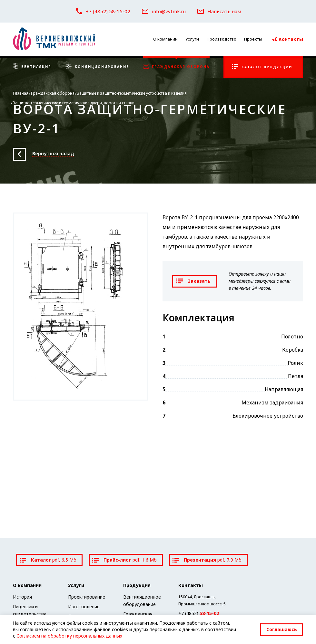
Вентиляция (32, 67)
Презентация (207, 560)
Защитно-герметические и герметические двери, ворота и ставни (74, 103)
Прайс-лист (124, 560)
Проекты (253, 39)
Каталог (48, 560)
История (22, 597)
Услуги (192, 39)
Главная (21, 93)
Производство (222, 39)
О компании (165, 39)
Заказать (193, 281)
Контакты (287, 39)
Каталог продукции (262, 67)
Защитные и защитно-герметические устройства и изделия (132, 93)
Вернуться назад (53, 154)
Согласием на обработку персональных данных (69, 636)
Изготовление (84, 606)
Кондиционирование (97, 67)
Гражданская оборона (176, 67)
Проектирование (87, 597)
